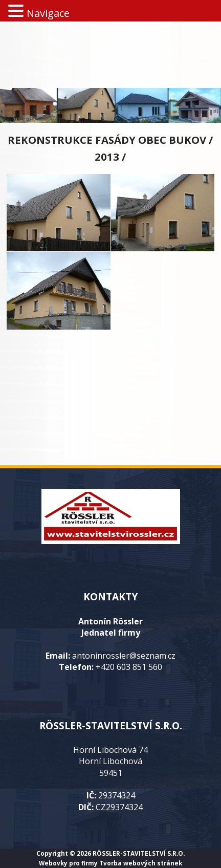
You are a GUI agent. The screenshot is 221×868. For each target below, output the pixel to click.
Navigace (48, 13)
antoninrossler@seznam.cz (124, 656)
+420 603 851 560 (129, 667)
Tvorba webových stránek (141, 863)
